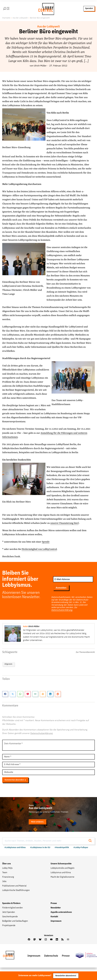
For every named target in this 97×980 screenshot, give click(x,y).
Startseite (6, 18)
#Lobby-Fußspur (81, 848)
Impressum (56, 921)
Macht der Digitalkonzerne (62, 877)
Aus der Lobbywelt (20, 18)
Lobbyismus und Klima (61, 873)
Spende (46, 542)
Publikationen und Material (14, 886)
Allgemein (8, 664)
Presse (54, 904)
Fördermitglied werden (12, 908)
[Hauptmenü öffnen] (11, 9)
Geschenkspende (10, 917)
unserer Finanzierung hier (64, 523)
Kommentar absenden (15, 780)
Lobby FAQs (7, 868)
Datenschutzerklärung (62, 610)
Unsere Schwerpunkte (61, 864)
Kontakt (54, 917)
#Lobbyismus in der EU (40, 848)
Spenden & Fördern (11, 904)
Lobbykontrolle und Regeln (63, 868)
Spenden (89, 9)
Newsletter (56, 908)
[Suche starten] (91, 841)
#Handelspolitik (62, 848)
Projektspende (9, 926)
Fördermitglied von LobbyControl (39, 550)
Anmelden (61, 588)
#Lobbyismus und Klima (15, 848)
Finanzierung (8, 877)
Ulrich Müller (40, 66)
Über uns (6, 864)
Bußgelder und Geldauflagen (15, 921)
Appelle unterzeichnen (61, 913)
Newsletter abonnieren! (66, 976)
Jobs (4, 882)
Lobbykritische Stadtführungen (16, 891)
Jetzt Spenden (9, 913)
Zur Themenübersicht (85, 653)
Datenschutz (51, 956)
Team (5, 873)
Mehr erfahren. (38, 822)
